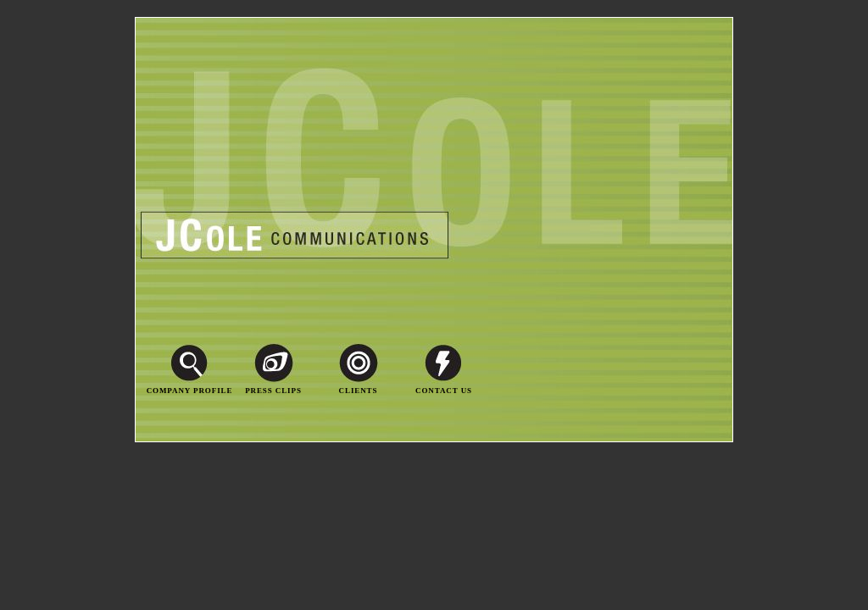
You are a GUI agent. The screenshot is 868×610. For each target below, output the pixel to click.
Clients (359, 391)
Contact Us (444, 391)
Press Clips (273, 391)
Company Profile (190, 391)
